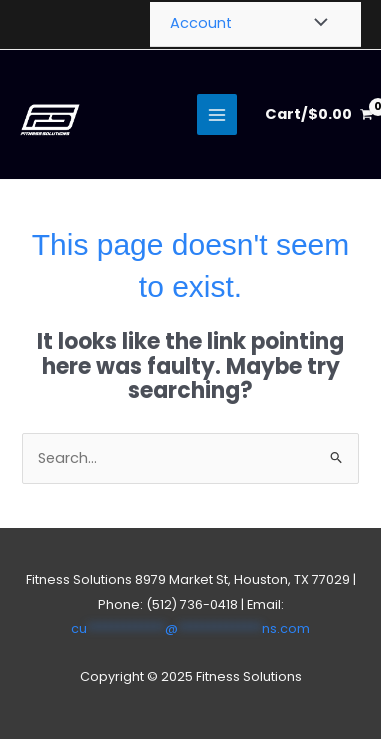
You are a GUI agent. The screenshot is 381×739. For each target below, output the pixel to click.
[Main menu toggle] (217, 114)
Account (201, 23)
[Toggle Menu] (316, 24)
